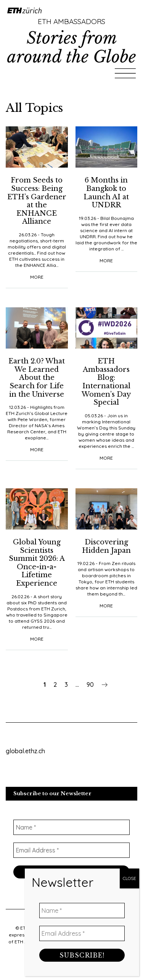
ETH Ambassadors (71, 21)
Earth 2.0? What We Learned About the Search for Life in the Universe (37, 378)
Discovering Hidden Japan (106, 546)
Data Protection (70, 955)
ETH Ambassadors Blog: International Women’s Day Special (106, 382)
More (37, 277)
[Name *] (71, 827)
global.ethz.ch (25, 751)
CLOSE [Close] (129, 173)
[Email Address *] (71, 850)
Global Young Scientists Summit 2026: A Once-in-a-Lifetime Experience (37, 563)
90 (90, 685)
